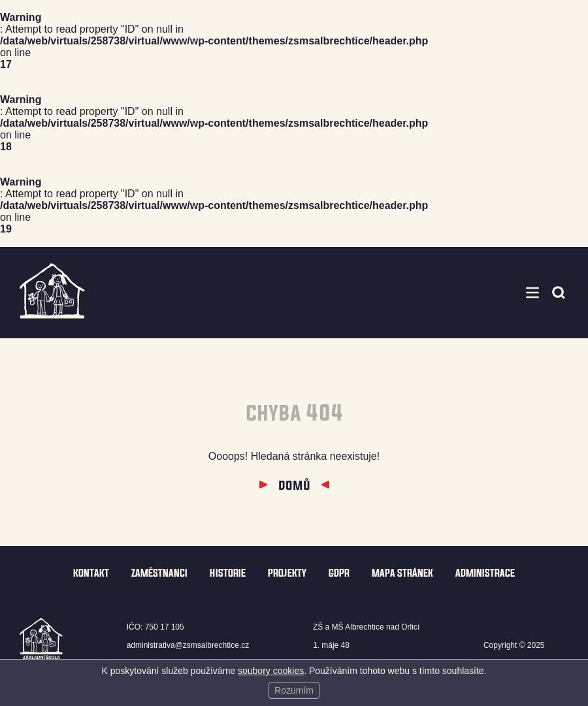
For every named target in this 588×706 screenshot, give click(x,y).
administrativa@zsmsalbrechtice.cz (188, 645)
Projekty (287, 573)
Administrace (485, 573)
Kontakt (91, 573)
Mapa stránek (402, 573)
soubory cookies (271, 671)
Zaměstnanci (159, 573)
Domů (294, 485)
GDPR (339, 573)
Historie (228, 573)
